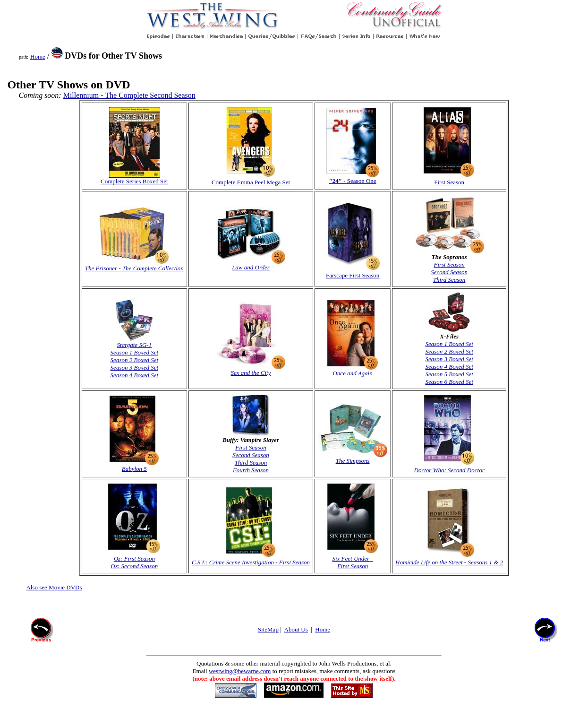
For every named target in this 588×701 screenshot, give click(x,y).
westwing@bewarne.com (240, 671)
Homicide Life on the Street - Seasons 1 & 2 (449, 559)
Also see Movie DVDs (54, 587)
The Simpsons (353, 458)
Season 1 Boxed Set (449, 344)
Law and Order (251, 264)
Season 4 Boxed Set (134, 375)
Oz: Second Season (135, 566)
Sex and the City (251, 370)
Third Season (449, 280)
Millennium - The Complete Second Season (129, 95)
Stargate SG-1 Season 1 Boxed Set (134, 346)
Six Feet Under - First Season (353, 559)
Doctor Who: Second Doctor (449, 467)
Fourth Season (251, 470)
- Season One (353, 181)
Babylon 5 (134, 466)
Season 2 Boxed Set (134, 360)
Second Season (449, 272)
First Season (449, 264)
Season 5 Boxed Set (449, 374)
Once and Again (353, 370)
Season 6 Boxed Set (449, 382)
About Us (296, 629)
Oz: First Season (134, 558)
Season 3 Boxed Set (134, 368)
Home (38, 56)
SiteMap (268, 629)
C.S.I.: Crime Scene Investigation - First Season (251, 559)
